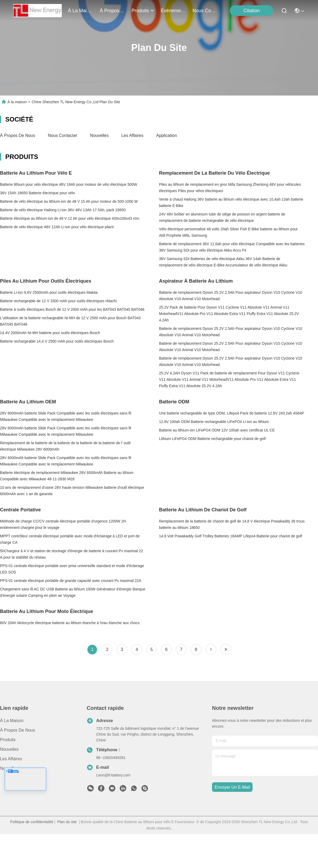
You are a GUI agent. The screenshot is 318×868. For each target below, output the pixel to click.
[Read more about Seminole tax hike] (211, 649)
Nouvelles (99, 135)
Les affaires (132, 135)
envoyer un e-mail (232, 787)
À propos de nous (112, 11)
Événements (173, 11)
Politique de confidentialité (32, 822)
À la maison (81, 11)
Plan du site (67, 822)
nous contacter (205, 11)
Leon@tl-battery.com (113, 775)
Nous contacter (63, 135)
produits (143, 11)
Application (166, 135)
